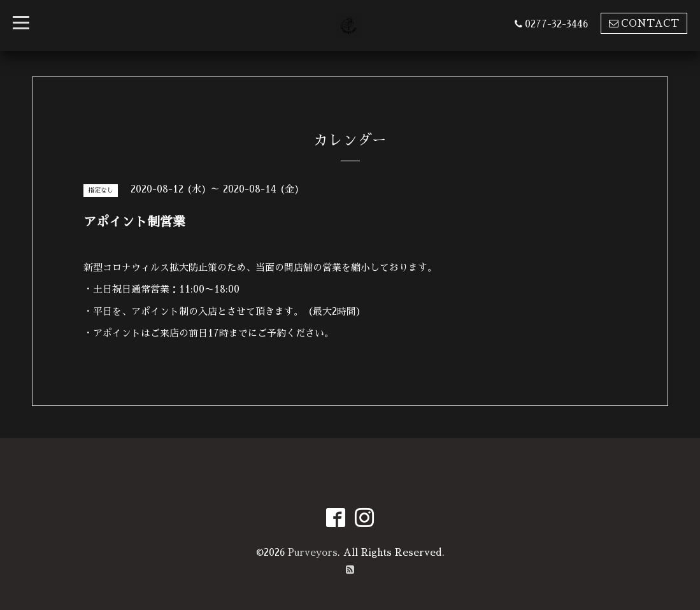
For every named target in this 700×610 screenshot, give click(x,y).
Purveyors (313, 552)
